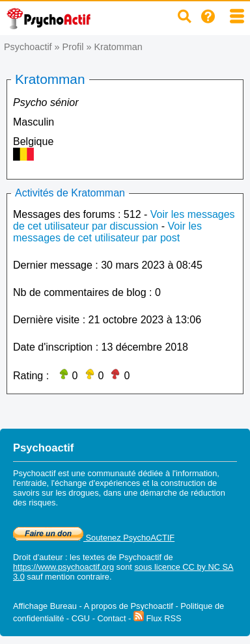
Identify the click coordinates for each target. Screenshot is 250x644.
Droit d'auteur (38, 557)
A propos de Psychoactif (129, 606)
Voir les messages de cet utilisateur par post (107, 232)
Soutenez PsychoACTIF (94, 538)
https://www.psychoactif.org (63, 567)
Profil (73, 47)
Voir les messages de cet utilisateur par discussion (124, 220)
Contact (111, 618)
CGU (81, 618)
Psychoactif (28, 47)
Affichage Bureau (45, 606)
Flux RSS (158, 618)
